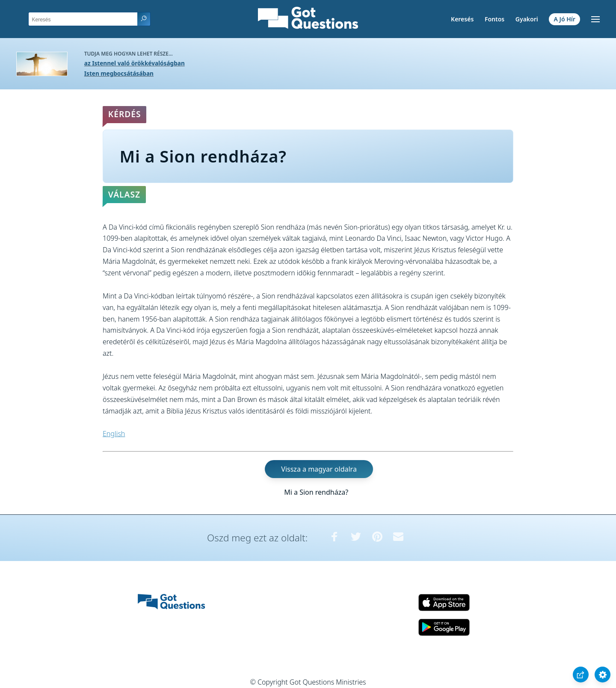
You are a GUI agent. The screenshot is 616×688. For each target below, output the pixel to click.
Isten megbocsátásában (119, 73)
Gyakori (527, 19)
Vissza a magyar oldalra (319, 469)
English (114, 434)
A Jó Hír (565, 19)
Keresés (462, 19)
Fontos (495, 19)
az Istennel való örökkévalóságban (135, 63)
